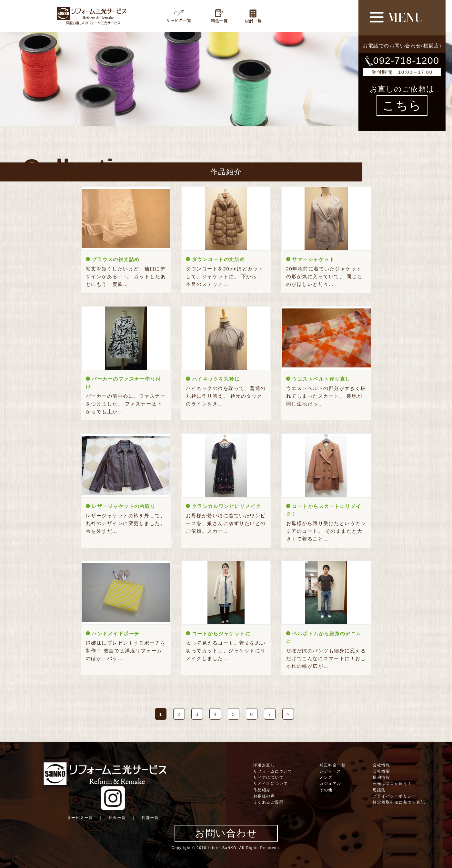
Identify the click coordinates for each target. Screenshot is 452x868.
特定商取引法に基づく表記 (399, 802)
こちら (402, 105)
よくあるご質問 (269, 802)
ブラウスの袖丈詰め (116, 259)
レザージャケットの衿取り (124, 506)
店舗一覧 (150, 818)
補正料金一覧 (332, 765)
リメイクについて (271, 784)
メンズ (326, 777)
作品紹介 (262, 790)
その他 (326, 790)
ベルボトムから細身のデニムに (324, 637)
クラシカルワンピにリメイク (227, 506)
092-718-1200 (402, 60)
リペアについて (269, 777)
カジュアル (330, 784)
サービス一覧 (80, 818)
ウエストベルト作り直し (321, 379)
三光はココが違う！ (392, 784)
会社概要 (381, 771)
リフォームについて (273, 771)
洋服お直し (264, 765)
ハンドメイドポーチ (116, 634)
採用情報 (381, 777)
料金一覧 (117, 818)
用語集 (379, 790)
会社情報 (381, 765)
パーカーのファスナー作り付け (123, 383)
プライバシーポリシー (394, 796)
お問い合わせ (226, 833)
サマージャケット (313, 259)
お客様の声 (264, 796)
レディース (330, 771)
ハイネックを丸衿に (216, 379)
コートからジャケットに (221, 634)
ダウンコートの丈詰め (219, 259)
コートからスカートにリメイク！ (324, 510)
